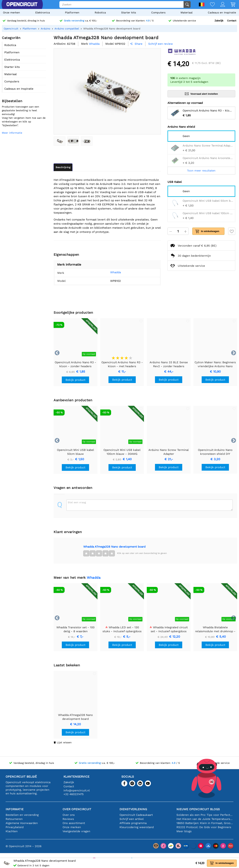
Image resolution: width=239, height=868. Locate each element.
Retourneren (14, 819)
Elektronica (43, 12)
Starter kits (129, 12)
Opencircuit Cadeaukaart (136, 815)
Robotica (100, 12)
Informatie (15, 809)
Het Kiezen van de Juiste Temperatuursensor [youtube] (205, 819)
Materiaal (187, 12)
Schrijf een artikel (132, 819)
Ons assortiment (74, 823)
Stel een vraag (77, 502)
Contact (232, 21)
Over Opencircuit (77, 809)
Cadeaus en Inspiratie (222, 12)
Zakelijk (219, 21)
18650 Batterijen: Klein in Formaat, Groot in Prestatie (205, 823)
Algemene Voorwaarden (22, 823)
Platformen (72, 12)
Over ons (69, 815)
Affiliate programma (133, 823)
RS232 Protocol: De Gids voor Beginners (204, 827)
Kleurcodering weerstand (137, 827)
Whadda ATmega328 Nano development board (114, 547)
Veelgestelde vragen (76, 831)
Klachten (12, 831)
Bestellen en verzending (22, 815)
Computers (158, 12)
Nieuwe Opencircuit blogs (198, 809)
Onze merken (11, 12)
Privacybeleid (15, 827)
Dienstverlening (133, 809)
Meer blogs (184, 831)
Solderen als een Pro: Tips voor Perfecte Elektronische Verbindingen (205, 815)
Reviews (68, 819)
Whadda (110, 272)
